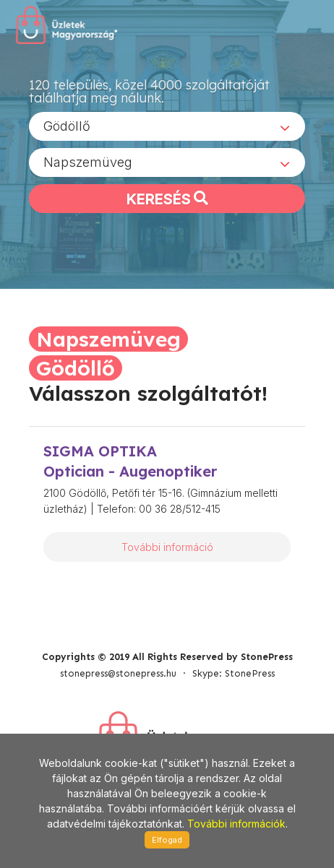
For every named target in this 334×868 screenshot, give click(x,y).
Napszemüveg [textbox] (88, 162)
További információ (167, 547)
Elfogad (167, 840)
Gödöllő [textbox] (67, 126)
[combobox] (167, 126)
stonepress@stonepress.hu (118, 673)
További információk (236, 824)
